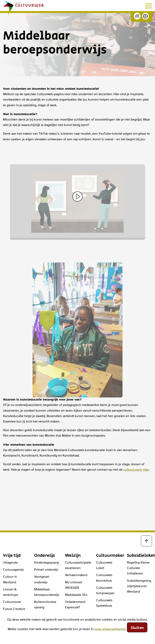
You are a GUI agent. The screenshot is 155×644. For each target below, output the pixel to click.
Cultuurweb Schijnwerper (105, 590)
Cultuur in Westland (10, 579)
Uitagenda (10, 563)
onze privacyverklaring (110, 629)
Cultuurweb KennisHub (104, 578)
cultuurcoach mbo (136, 470)
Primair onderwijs (46, 570)
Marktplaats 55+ (76, 595)
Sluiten (137, 628)
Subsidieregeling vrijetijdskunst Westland (139, 586)
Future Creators (14, 609)
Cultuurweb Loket (104, 565)
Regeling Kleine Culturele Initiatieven (138, 568)
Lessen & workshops (11, 592)
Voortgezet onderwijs (42, 579)
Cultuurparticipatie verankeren (77, 565)
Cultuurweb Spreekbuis (104, 603)
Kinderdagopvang (47, 563)
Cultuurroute (12, 602)
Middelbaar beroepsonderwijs (47, 592)
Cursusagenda (13, 570)
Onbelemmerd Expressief (75, 605)
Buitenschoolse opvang (45, 605)
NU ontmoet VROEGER (74, 585)
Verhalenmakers (76, 575)
